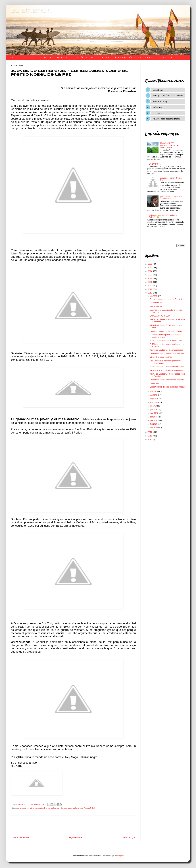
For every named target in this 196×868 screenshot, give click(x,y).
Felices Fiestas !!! (157, 306)
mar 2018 (154, 420)
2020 (150, 286)
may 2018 (154, 413)
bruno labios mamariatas (34, 808)
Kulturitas (157, 107)
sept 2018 (154, 399)
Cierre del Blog (156, 303)
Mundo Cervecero (159, 58)
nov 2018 (154, 392)
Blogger (120, 856)
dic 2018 (154, 296)
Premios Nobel (89, 808)
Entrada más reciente (20, 837)
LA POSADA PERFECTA (160, 316)
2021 (150, 282)
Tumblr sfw (154, 383)
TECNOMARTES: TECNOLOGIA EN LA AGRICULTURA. (169, 146)
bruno (22, 808)
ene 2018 (154, 428)
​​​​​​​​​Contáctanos (83, 58)
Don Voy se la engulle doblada (56, 808)
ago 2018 (154, 402)
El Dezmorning (160, 101)
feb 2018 (154, 424)
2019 (150, 289)
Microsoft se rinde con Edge (161, 357)
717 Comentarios (37, 804)
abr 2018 (154, 417)
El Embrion (32, 11)
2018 (150, 293)
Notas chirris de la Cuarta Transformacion (167, 367)
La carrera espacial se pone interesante (166, 331)
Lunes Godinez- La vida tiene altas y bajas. (167, 387)
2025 (150, 268)
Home (13, 58)
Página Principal (76, 837)
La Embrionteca (34, 58)
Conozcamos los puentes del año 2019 (166, 299)
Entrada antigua (128, 837)
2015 (150, 439)
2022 (150, 279)
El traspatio (59, 58)
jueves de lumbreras (75, 808)
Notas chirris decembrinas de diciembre (166, 341)
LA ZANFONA (155, 164)
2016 (150, 436)
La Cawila (157, 113)
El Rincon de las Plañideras (119, 58)
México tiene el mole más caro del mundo (167, 370)
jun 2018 (154, 410)
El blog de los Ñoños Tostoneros (168, 96)
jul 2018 (154, 406)
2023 (150, 275)
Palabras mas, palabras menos (166, 119)
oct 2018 (154, 395)
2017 (150, 432)
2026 (150, 264)
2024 (150, 271)
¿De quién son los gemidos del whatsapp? (171, 198)
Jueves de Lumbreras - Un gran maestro (166, 350)
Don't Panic (158, 90)
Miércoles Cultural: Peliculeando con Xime (167, 354)
